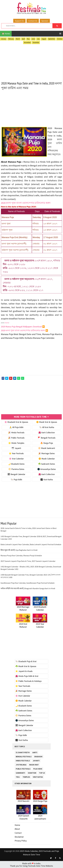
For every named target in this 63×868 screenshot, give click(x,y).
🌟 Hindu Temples (16, 443)
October (60, 39)
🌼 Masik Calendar (47, 458)
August (44, 39)
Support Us (19, 21)
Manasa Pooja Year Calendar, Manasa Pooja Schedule (21, 555)
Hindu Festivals (23, 760)
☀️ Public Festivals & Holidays (28, 681)
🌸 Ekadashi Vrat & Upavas (16, 422)
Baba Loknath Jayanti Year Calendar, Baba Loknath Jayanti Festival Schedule (31, 544)
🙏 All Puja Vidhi (16, 427)
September (52, 39)
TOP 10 (42, 772)
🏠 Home (6, 34)
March (18, 39)
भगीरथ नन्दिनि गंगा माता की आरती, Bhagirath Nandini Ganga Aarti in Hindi (28, 588)
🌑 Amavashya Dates (47, 469)
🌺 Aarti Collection (47, 432)
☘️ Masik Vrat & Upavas (26, 666)
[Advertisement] (31, 62)
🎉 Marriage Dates (47, 453)
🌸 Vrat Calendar (16, 458)
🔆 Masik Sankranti (47, 448)
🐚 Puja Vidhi (16, 479)
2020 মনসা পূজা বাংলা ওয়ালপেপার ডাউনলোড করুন (26, 203)
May (28, 39)
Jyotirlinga (21, 764)
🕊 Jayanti (16, 448)
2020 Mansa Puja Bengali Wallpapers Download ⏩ (23, 327)
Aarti (35, 752)
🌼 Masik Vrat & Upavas (47, 422)
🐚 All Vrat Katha (47, 427)
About (17, 829)
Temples (26, 776)
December (36, 43)
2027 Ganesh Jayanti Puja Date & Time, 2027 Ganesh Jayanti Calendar (28, 561)
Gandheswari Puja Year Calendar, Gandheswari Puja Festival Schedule (28, 583)
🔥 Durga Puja (47, 443)
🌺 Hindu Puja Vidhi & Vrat (27, 676)
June (33, 39)
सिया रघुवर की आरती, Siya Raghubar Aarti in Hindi (19, 550)
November (27, 43)
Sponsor (45, 21)
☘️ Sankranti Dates (47, 464)
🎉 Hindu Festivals (16, 432)
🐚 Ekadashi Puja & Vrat (26, 661)
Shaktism (32, 772)
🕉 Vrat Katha (47, 479)
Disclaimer (19, 836)
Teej (18, 776)
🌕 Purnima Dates (16, 469)
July (38, 39)
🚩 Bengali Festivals (47, 437)
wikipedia (7, 323)
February (11, 39)
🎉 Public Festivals (16, 437)
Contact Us (33, 21)
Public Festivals (23, 768)
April (23, 39)
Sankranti (20, 772)
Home (17, 825)
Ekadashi (38, 756)
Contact (18, 833)
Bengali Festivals (24, 756)
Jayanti (36, 760)
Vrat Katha (38, 776)
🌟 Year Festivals (16, 453)
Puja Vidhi (38, 768)
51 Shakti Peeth (23, 752)
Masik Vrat (34, 764)
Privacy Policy (21, 840)
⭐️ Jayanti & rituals (24, 671)
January (3, 39)
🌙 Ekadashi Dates (16, 464)
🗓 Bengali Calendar (16, 474)
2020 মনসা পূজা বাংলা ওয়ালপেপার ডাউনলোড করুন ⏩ (24, 330)
